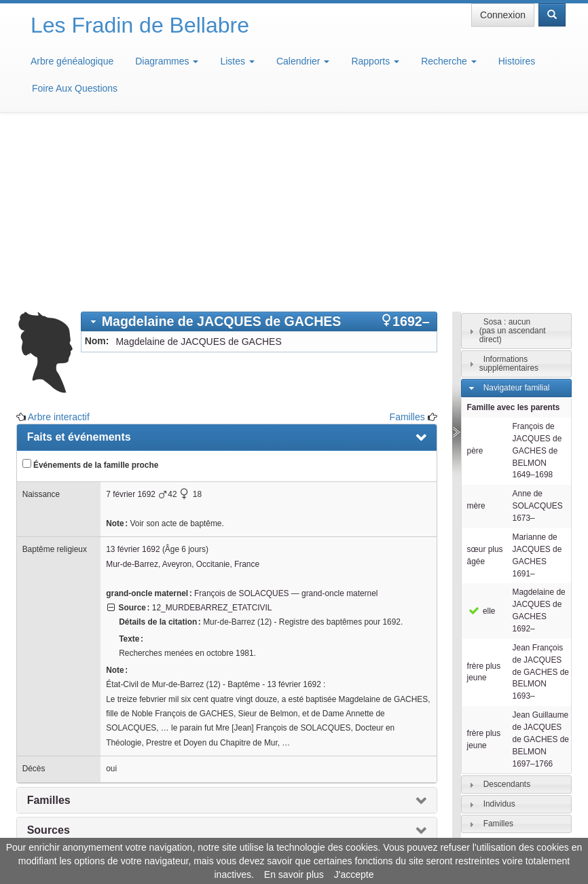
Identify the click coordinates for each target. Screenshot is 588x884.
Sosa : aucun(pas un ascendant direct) (513, 158)
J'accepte (354, 874)
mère (476, 333)
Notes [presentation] (42, 688)
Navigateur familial (517, 215)
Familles (407, 244)
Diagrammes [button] (167, 61)
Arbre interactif (59, 244)
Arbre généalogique (72, 61)
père (475, 278)
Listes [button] (237, 61)
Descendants (507, 612)
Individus (499, 631)
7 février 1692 (131, 322)
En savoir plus (294, 874)
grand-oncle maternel (339, 421)
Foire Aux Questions (75, 88)
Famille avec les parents (514, 235)
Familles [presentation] (49, 628)
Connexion (503, 15)
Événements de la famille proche (91, 292)
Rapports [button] (375, 61)
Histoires (517, 61)
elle (481, 439)
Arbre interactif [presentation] (66, 718)
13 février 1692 (133, 377)
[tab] (259, 149)
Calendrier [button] (303, 61)
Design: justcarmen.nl (519, 807)
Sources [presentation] (49, 658)
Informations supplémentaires (509, 191)
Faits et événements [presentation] (79, 264)
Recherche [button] (449, 61)
